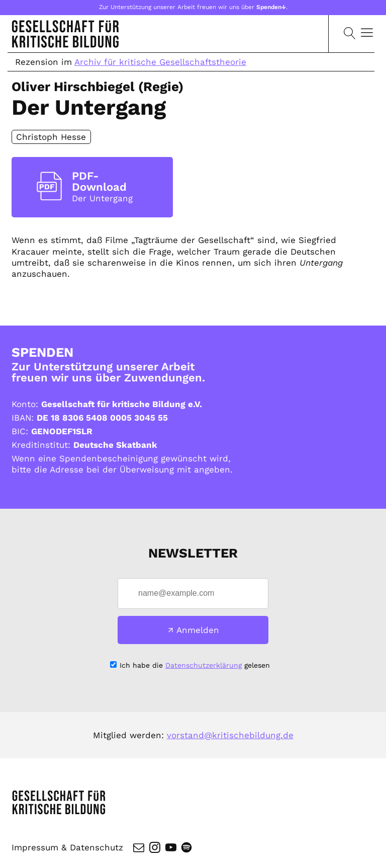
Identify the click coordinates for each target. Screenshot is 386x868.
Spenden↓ (271, 7)
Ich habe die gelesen (195, 665)
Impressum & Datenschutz (67, 847)
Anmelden (198, 630)
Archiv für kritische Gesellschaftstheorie (160, 62)
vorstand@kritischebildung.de (230, 735)
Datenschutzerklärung (204, 665)
